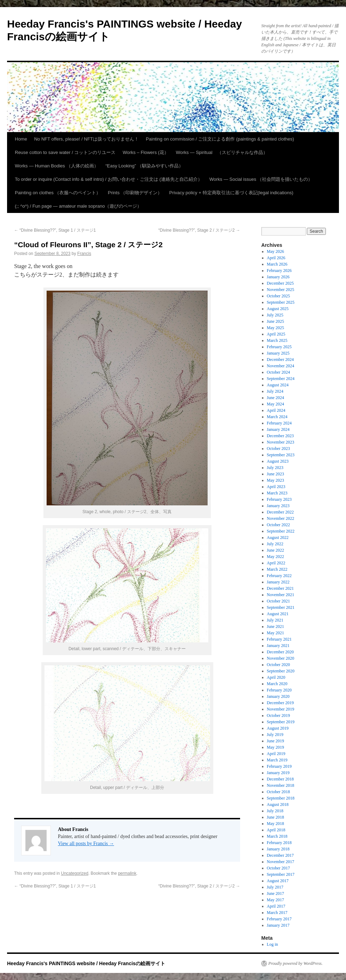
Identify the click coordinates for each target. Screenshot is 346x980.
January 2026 (278, 277)
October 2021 (279, 601)
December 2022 (280, 512)
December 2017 (280, 855)
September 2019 (281, 722)
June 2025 (276, 321)
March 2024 (277, 417)
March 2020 (277, 684)
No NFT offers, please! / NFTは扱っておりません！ (86, 139)
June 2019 (276, 741)
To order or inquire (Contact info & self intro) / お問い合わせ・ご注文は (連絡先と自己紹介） (109, 179)
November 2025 (281, 290)
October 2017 (279, 868)
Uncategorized (75, 873)
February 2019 (279, 766)
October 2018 (279, 792)
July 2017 (275, 887)
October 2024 (279, 372)
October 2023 (279, 449)
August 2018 (278, 804)
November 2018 (281, 785)
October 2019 (279, 715)
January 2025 (278, 353)
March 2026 (277, 264)
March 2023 (277, 493)
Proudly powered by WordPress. (296, 963)
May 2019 (276, 747)
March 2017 (277, 913)
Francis (84, 254)
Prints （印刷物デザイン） (135, 193)
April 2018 (276, 830)
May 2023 (276, 480)
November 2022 (281, 518)
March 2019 (277, 760)
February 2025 (279, 347)
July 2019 (275, 735)
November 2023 (281, 442)
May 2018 (276, 824)
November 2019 (281, 709)
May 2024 (276, 404)
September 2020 (281, 671)
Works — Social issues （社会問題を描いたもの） (261, 179)
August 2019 (278, 728)
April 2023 (276, 487)
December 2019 (280, 703)
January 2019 (278, 773)
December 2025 (280, 283)
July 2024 (275, 391)
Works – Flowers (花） (146, 152)
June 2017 (276, 893)
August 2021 (278, 614)
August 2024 (278, 385)
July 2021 (275, 620)
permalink (127, 873)
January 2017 (278, 925)
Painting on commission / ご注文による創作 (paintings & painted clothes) (220, 139)
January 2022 (278, 582)
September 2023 (281, 455)
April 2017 (276, 906)
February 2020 (279, 690)
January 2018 (278, 849)
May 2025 (276, 328)
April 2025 (276, 334)
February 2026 (279, 271)
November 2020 (281, 658)
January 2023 (278, 506)
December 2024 (280, 360)
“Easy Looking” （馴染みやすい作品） (144, 166)
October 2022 (279, 525)
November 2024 (281, 366)
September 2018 (281, 798)
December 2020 (280, 652)
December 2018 (280, 779)
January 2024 (278, 429)
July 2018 (275, 811)
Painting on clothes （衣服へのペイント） (58, 193)
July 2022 (275, 544)
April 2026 (276, 258)
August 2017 (278, 881)
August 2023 (278, 461)
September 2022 (281, 531)
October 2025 (279, 296)
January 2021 (278, 646)
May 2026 (276, 251)
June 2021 (276, 626)
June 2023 (276, 474)
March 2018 (277, 836)
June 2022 (276, 550)
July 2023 (275, 468)
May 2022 (276, 557)
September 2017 (281, 874)
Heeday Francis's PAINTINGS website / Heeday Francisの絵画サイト (86, 963)
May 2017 (276, 900)
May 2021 (276, 633)
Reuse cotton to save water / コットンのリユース (65, 152)
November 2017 (281, 862)
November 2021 (281, 595)
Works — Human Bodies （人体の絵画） (57, 166)
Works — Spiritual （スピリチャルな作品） (222, 152)
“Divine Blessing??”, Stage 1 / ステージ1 (55, 230)
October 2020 (279, 665)
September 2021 (281, 607)
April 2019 (276, 754)
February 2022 (279, 576)
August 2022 (278, 537)
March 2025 (277, 340)
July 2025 (275, 315)
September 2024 (281, 379)
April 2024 (276, 410)
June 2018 (276, 817)
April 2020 (276, 677)
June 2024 (276, 398)
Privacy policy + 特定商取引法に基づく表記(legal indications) (231, 193)
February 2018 (279, 843)
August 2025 (278, 309)
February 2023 (279, 499)
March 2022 (277, 569)
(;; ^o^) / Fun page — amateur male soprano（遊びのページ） (78, 206)
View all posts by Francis (86, 844)
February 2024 (279, 423)
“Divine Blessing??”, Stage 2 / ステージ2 (199, 230)
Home (21, 139)
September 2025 (281, 302)
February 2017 (279, 919)
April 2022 (276, 563)
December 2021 (280, 588)
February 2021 (279, 639)
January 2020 (278, 696)
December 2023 (280, 436)
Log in (273, 944)
